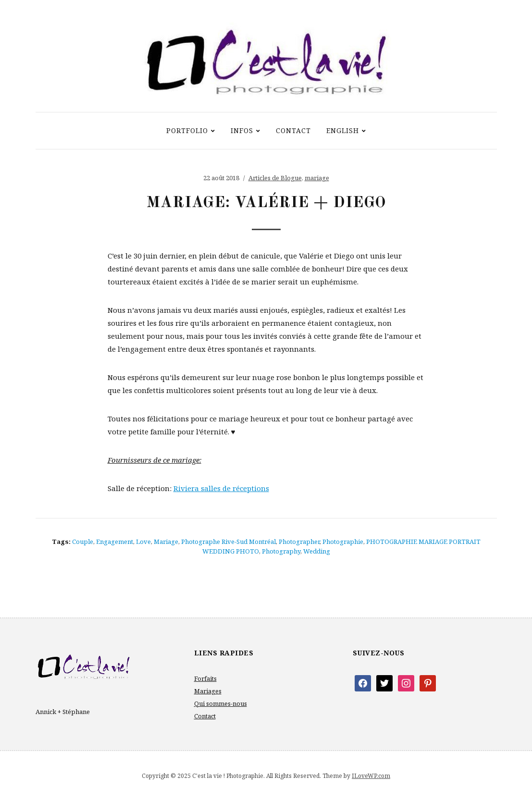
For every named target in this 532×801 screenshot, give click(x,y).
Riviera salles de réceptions (221, 488)
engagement (115, 542)
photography (281, 551)
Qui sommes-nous (221, 703)
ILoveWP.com (371, 776)
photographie (343, 542)
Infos (242, 130)
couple (83, 542)
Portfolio (187, 130)
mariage (317, 178)
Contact (293, 130)
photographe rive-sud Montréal (229, 542)
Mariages (208, 691)
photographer (299, 542)
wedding (317, 551)
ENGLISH (343, 130)
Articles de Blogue (275, 178)
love (143, 542)
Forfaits (205, 678)
